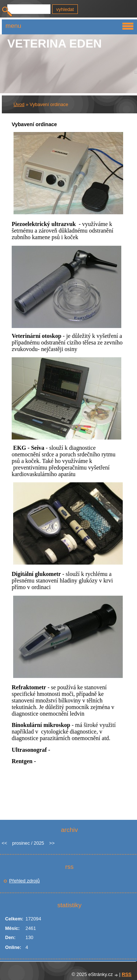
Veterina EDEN (54, 44)
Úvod (19, 104)
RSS (127, 974)
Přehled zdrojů (24, 881)
